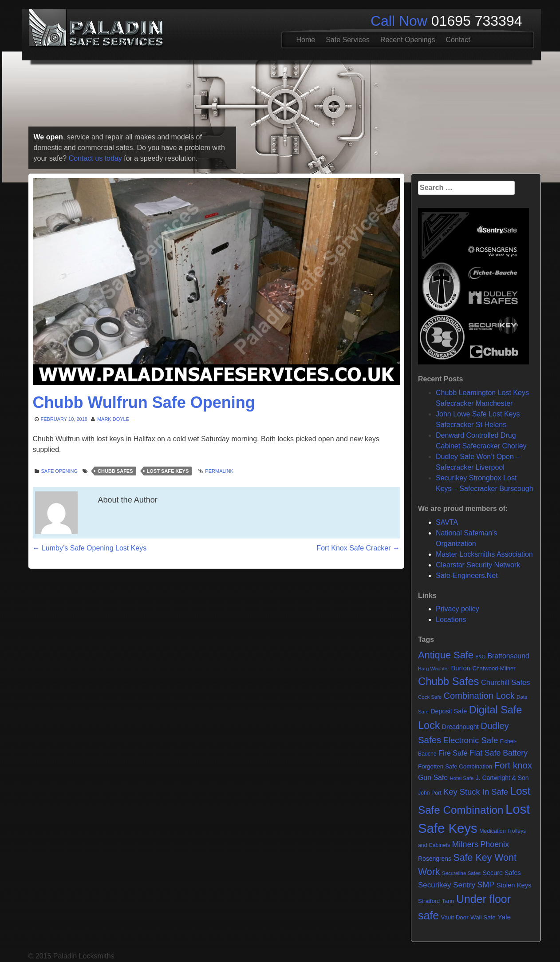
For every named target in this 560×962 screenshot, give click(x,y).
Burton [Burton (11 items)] (461, 668)
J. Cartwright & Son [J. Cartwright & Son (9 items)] (502, 778)
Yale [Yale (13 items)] (504, 917)
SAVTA (447, 522)
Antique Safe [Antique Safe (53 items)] (446, 655)
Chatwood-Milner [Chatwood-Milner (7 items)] (494, 668)
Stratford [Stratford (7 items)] (429, 901)
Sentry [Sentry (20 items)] (464, 885)
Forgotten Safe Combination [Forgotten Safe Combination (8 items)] (455, 766)
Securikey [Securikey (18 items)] (434, 885)
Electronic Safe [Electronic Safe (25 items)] (471, 740)
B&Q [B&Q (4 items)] (480, 657)
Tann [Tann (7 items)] (448, 901)
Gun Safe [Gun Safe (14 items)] (433, 778)
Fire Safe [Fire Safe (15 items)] (453, 753)
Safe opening (60, 471)
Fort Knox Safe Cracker (358, 548)
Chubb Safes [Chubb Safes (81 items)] (449, 681)
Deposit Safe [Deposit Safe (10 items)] (449, 711)
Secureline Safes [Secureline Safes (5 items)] (461, 873)
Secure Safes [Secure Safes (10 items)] (502, 873)
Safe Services (348, 40)
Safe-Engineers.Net (467, 576)
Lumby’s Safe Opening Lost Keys (90, 548)
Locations (451, 620)
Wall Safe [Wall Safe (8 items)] (483, 917)
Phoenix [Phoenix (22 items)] (494, 844)
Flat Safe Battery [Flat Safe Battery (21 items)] (499, 753)
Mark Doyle (113, 419)
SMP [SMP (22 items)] (486, 885)
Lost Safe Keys (168, 471)
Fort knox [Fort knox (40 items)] (513, 765)
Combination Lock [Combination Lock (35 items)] (479, 696)
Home (306, 40)
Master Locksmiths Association (484, 554)
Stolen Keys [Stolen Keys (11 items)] (514, 885)
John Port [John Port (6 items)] (430, 793)
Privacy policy (457, 609)
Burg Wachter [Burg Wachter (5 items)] (434, 669)
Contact (458, 40)
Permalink (219, 471)
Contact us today (95, 158)
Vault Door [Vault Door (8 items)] (454, 917)
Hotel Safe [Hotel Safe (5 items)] (461, 778)
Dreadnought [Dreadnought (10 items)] (460, 727)
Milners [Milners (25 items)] (465, 844)
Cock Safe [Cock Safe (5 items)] (430, 697)
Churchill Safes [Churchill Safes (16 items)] (505, 682)
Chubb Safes (115, 471)
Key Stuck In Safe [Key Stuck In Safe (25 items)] (476, 792)
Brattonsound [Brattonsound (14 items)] (508, 656)
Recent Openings (408, 40)
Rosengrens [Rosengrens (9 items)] (435, 859)
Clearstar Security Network (478, 565)
